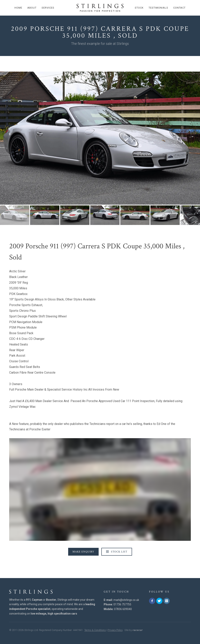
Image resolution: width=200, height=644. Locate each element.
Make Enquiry (83, 552)
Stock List (117, 552)
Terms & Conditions (95, 630)
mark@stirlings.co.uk (126, 600)
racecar (137, 630)
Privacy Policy (115, 630)
